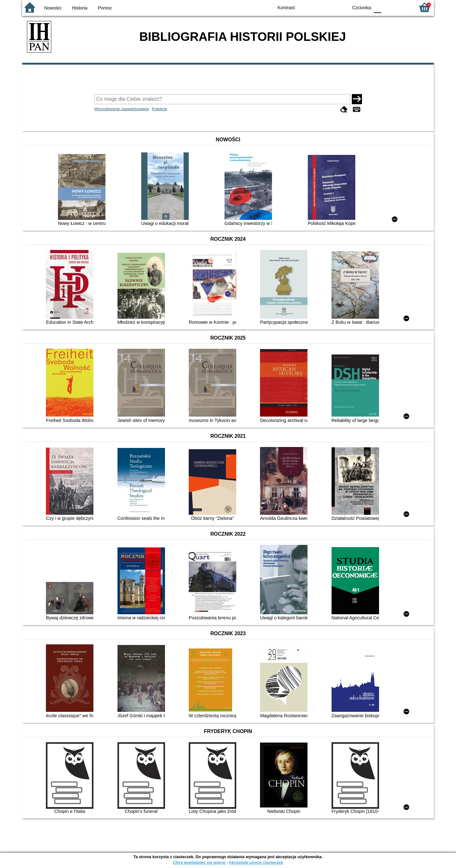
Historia (80, 8)
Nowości (53, 8)
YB (329, 7)
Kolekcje (160, 109)
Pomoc (105, 8)
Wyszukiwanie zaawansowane (122, 109)
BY (341, 7)
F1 (388, 7)
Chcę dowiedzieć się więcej (199, 862)
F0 (377, 7)
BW (316, 7)
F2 (403, 7)
